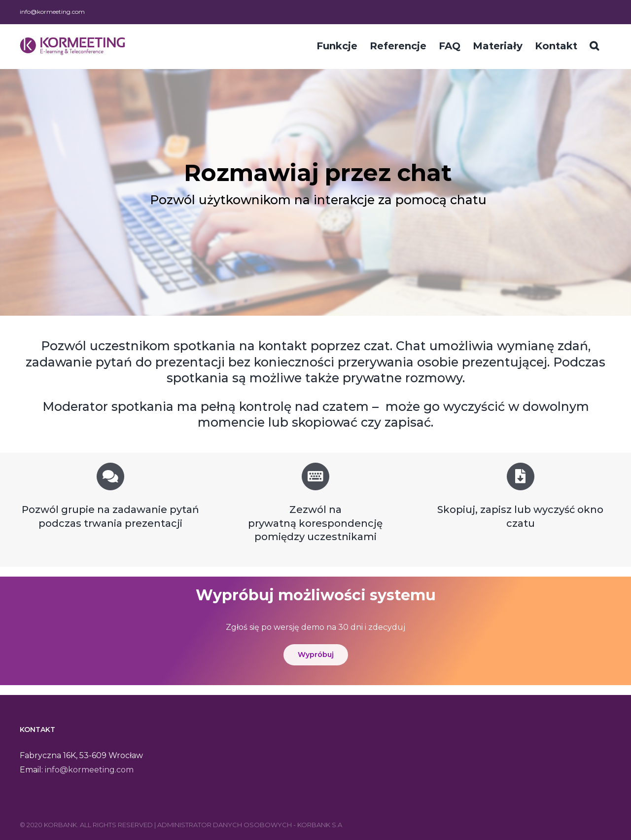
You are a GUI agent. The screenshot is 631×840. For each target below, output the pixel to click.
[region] (315, 192)
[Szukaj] (594, 45)
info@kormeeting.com (52, 12)
